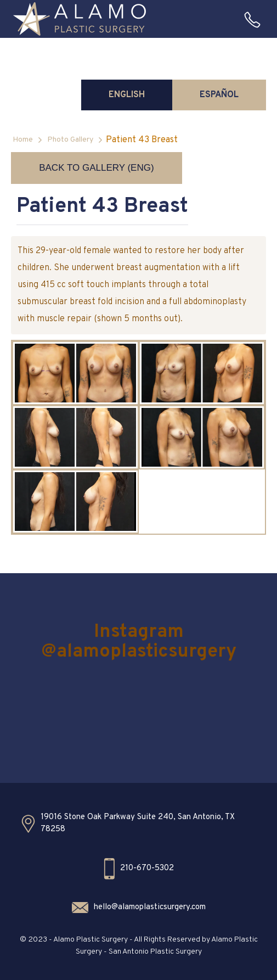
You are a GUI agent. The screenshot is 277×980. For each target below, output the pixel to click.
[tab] (127, 95)
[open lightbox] (75, 373)
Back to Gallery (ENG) (96, 168)
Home (23, 140)
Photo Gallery (70, 140)
